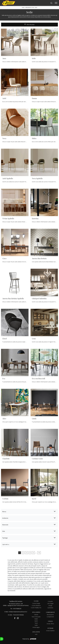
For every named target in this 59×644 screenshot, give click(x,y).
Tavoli (36, 623)
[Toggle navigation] (56, 3)
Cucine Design (36, 603)
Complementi (50, 617)
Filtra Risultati (29, 25)
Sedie (36, 7)
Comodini (50, 601)
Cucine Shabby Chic (36, 608)
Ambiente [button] (5, 518)
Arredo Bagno (36, 627)
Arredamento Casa (30, 7)
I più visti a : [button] (6, 544)
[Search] (51, 3)
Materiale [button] (5, 525)
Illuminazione (50, 615)
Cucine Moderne (36, 606)
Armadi (50, 606)
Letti (36, 634)
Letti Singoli (50, 603)
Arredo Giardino (50, 631)
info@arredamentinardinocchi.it (18, 612)
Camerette (50, 608)
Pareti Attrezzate (36, 617)
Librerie (36, 615)
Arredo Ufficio (50, 624)
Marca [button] (4, 512)
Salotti (36, 621)
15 (39, 553)
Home (23, 7)
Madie (36, 619)
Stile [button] (4, 531)
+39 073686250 (17, 609)
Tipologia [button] (5, 538)
